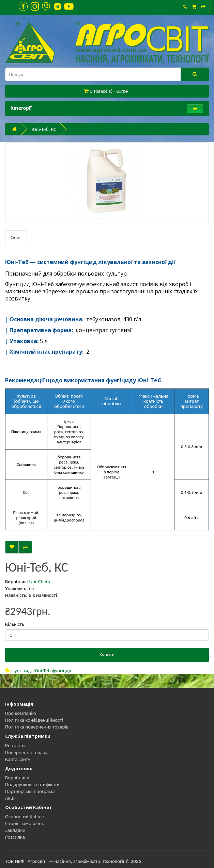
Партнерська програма (30, 791)
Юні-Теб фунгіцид (53, 671)
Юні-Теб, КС (44, 129)
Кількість (15, 624)
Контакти (15, 746)
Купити (107, 654)
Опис (16, 237)
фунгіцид (21, 671)
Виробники (17, 778)
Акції (10, 798)
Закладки (15, 830)
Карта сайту (18, 759)
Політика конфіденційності (34, 720)
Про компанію (21, 713)
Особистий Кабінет (26, 816)
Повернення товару (26, 752)
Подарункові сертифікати (32, 784)
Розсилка (15, 837)
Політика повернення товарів (37, 727)
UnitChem (40, 582)
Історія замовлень (25, 823)
